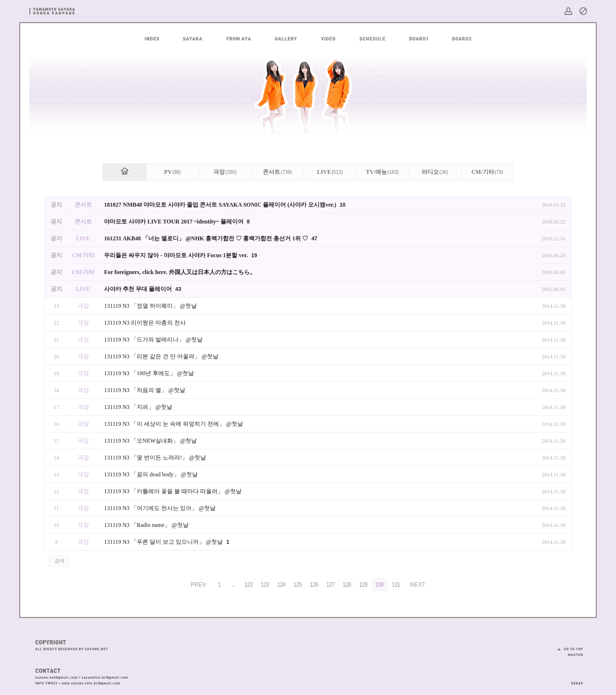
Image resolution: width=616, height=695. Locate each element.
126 (314, 585)
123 (265, 585)
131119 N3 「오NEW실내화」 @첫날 (150, 441)
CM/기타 (487, 172)
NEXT (418, 585)
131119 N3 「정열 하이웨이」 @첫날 (150, 306)
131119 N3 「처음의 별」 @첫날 (145, 390)
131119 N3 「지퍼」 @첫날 (138, 407)
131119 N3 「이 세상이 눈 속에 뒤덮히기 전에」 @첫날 (173, 424)
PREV (199, 585)
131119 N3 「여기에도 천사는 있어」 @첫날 (160, 508)
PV (173, 172)
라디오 (435, 172)
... (233, 585)
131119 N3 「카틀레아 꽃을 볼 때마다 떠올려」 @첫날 (173, 491)
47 (314, 238)
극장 (225, 172)
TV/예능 (382, 172)
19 (254, 255)
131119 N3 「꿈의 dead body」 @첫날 (151, 474)
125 (298, 585)
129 (363, 585)
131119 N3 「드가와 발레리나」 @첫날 (153, 340)
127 (330, 585)
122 (249, 585)
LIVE (330, 172)
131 (396, 585)
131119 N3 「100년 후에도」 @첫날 (149, 373)
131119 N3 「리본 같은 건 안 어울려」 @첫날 (161, 356)
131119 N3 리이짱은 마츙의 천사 (145, 323)
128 (347, 585)
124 (281, 585)
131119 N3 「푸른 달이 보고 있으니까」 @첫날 (164, 542)
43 (178, 289)
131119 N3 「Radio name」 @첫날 (146, 525)
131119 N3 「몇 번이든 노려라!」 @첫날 (155, 458)
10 (343, 205)
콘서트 (277, 172)
